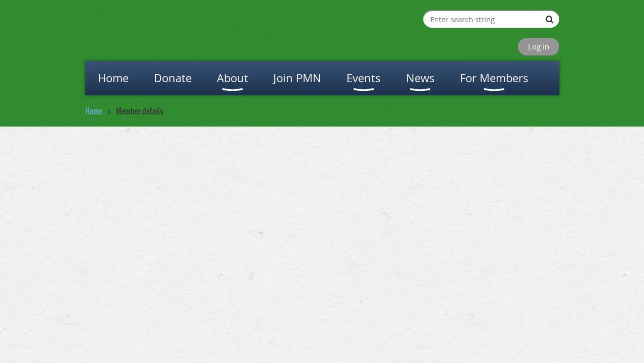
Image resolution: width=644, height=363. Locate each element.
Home (94, 111)
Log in (539, 46)
